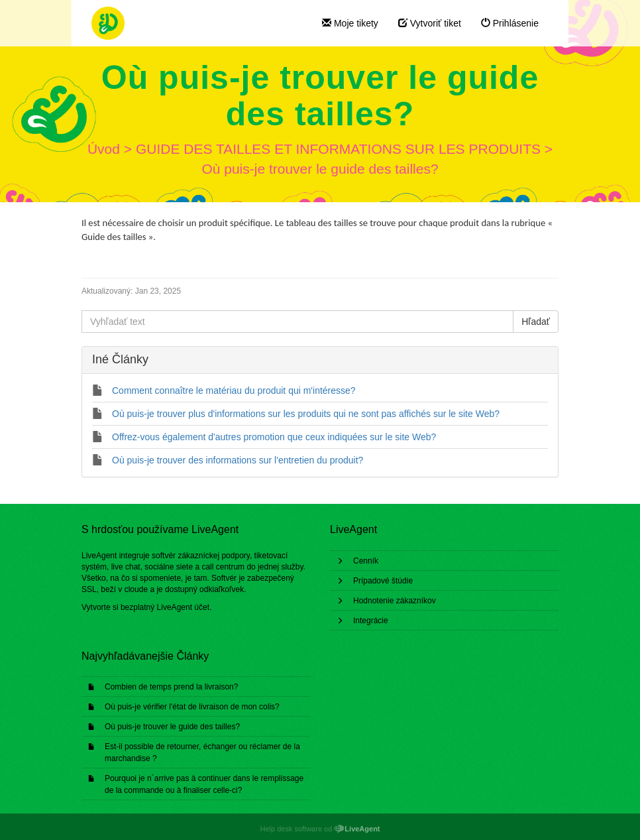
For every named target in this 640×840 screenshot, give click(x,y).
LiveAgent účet (183, 607)
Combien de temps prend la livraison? (171, 687)
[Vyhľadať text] (297, 322)
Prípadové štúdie (383, 581)
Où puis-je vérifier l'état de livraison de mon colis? (192, 707)
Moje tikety (350, 23)
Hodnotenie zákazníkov (395, 601)
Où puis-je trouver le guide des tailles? (172, 727)
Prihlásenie (510, 23)
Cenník (366, 561)
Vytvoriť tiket (430, 23)
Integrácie (371, 621)
